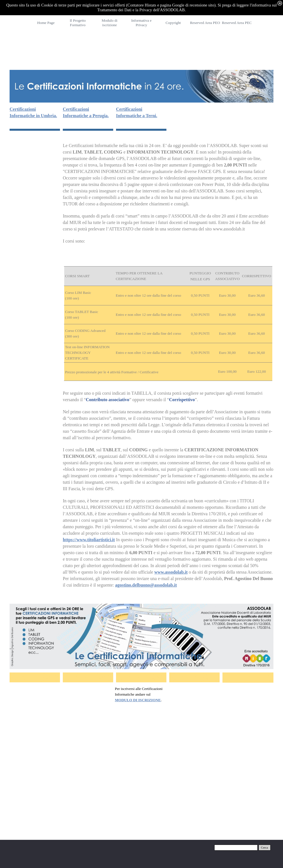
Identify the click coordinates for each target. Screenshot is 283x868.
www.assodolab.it (171, 572)
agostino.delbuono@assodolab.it (146, 585)
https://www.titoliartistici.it (89, 540)
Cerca (265, 848)
